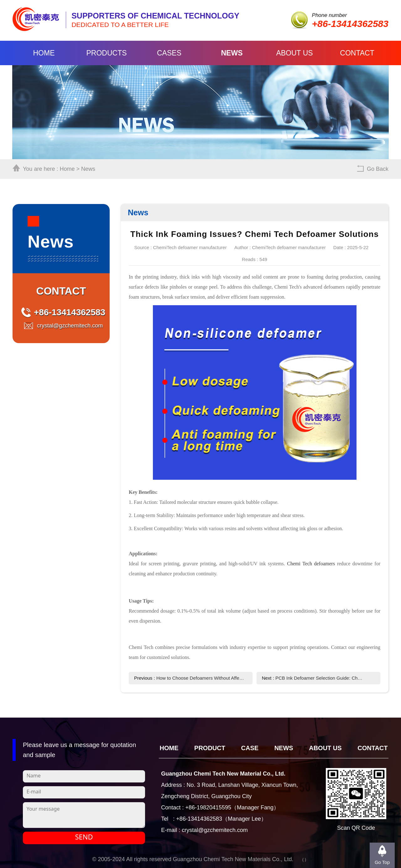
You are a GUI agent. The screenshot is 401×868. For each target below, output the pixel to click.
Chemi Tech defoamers (311, 564)
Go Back (378, 169)
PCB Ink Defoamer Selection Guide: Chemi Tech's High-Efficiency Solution (320, 678)
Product (210, 748)
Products (106, 53)
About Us (294, 53)
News (232, 53)
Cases (169, 53)
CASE (250, 748)
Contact (357, 53)
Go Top (382, 862)
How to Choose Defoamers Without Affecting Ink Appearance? (201, 678)
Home (44, 53)
